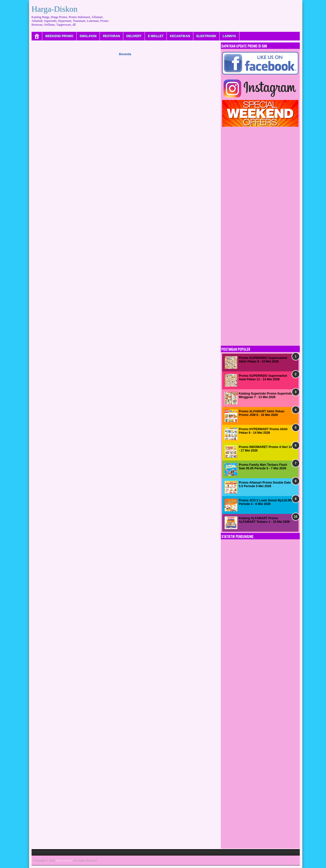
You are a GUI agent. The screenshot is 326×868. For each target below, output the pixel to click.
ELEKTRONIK (206, 36)
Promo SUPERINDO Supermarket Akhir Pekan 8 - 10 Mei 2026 (263, 360)
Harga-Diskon (55, 9)
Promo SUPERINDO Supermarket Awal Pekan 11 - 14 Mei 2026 (263, 378)
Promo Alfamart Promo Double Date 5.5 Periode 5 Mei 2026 (265, 484)
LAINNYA (229, 36)
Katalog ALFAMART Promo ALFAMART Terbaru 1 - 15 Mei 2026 (264, 520)
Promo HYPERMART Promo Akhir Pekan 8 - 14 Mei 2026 (263, 431)
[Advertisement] (207, 14)
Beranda (125, 54)
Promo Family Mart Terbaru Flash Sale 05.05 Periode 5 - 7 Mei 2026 (263, 467)
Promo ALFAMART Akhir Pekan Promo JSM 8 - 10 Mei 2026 (262, 413)
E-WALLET (156, 36)
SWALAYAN (88, 36)
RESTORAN (111, 36)
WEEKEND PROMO (59, 36)
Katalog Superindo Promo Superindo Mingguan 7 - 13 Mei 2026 (266, 395)
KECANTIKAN (180, 36)
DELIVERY (134, 36)
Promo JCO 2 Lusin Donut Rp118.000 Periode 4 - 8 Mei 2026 (266, 502)
